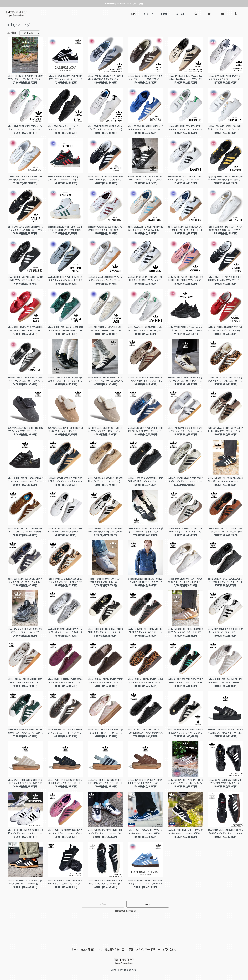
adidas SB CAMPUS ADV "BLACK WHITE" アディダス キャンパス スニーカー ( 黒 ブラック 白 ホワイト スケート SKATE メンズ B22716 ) (65, 77)
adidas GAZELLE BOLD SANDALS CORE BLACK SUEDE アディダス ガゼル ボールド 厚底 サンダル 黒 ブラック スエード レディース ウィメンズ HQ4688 (65, 781)
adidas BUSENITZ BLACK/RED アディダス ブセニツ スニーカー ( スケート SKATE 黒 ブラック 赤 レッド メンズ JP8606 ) (65, 178)
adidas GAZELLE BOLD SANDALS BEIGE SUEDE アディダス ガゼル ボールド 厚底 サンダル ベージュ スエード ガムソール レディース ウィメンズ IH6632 (25, 781)
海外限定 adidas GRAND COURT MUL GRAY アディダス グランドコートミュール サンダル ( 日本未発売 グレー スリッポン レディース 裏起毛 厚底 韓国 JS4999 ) (25, 429)
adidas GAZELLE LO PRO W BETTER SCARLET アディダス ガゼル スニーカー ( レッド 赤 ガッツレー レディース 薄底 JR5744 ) (225, 329)
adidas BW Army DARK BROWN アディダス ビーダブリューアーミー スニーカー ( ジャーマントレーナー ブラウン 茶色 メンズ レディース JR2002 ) (105, 279)
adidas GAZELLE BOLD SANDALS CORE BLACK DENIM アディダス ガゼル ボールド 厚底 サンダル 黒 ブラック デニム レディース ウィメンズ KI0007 (226, 731)
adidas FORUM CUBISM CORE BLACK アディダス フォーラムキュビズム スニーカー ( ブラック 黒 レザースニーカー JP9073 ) (145, 530)
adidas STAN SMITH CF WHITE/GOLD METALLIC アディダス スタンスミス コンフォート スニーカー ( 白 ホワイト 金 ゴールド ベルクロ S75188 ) (225, 128)
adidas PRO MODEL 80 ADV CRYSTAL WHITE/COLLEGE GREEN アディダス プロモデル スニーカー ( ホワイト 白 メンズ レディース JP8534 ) (65, 228)
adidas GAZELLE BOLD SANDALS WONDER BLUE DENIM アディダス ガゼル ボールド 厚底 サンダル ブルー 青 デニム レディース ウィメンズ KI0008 (105, 781)
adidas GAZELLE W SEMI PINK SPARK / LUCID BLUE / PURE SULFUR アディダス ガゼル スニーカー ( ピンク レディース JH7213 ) (185, 279)
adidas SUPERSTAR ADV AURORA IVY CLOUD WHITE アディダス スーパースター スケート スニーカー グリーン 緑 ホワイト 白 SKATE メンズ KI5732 (25, 731)
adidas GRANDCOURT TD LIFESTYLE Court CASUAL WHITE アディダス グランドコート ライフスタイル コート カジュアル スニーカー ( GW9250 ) (65, 530)
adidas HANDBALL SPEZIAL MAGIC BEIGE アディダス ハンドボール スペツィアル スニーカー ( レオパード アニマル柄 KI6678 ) (65, 580)
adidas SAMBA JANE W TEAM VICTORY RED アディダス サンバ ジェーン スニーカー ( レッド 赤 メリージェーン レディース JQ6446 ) (25, 329)
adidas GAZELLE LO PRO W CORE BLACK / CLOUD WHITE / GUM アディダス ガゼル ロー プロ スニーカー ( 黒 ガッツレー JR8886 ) (225, 279)
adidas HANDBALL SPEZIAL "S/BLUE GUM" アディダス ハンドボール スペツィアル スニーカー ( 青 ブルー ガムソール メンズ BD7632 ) (145, 882)
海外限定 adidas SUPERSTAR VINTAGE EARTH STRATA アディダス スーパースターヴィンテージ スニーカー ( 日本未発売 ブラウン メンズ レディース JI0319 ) (225, 429)
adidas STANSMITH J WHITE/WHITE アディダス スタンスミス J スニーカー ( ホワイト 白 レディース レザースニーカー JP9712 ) (105, 580)
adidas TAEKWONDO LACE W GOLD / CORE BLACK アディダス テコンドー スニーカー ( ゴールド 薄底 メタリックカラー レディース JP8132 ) (185, 480)
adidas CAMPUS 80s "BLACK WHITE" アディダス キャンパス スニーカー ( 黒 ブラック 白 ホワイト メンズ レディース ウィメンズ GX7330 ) (105, 882)
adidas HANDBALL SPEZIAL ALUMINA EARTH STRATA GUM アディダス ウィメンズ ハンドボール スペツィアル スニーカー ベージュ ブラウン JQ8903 (25, 681)
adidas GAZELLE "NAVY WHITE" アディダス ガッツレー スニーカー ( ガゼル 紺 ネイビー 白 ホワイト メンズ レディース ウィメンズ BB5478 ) (145, 832)
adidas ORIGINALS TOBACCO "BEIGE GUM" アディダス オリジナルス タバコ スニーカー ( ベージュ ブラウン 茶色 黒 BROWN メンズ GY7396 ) (25, 77)
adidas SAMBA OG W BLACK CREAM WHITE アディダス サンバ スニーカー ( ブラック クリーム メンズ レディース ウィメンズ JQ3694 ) (25, 228)
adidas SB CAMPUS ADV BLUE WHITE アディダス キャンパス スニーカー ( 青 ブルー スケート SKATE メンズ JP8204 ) (145, 128)
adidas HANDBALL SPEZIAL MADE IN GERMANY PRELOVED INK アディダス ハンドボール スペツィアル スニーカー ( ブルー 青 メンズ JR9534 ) (145, 429)
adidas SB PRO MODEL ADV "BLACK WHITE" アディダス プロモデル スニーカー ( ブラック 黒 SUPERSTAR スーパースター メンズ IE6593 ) (225, 781)
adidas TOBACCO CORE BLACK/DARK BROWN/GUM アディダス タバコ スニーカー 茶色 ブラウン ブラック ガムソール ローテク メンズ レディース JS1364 (145, 631)
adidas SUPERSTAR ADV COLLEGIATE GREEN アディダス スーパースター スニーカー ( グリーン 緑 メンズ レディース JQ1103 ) (65, 329)
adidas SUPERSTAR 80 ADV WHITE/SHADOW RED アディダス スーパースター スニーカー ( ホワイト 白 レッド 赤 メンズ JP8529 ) (105, 228)
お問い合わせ (169, 949)
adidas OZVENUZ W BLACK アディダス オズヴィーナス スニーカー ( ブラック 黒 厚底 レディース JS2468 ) (185, 329)
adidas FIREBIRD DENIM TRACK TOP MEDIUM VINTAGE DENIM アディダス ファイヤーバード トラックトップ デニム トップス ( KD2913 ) (145, 580)
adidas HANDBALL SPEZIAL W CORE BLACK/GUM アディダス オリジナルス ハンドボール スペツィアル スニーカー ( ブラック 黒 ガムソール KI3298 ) (65, 480)
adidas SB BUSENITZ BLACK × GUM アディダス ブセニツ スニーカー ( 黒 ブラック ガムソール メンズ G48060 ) (25, 882)
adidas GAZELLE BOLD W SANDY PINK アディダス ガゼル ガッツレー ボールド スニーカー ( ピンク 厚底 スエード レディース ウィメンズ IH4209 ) (105, 731)
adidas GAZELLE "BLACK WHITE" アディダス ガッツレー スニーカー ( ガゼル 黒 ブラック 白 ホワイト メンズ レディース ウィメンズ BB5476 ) (185, 832)
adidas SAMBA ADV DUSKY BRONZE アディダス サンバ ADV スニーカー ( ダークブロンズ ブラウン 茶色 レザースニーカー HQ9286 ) (225, 530)
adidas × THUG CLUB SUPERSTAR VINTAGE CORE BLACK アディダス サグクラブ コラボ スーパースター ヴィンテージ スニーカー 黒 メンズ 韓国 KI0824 (145, 731)
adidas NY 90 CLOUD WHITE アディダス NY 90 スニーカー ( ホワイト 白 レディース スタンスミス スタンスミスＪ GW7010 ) (185, 580)
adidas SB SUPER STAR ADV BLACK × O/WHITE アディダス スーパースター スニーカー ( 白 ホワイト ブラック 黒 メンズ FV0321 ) (65, 882)
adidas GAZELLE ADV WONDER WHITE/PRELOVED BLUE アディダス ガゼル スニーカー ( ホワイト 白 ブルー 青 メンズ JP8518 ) (145, 228)
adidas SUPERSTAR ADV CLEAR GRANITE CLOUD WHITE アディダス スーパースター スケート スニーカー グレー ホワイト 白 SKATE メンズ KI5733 (225, 681)
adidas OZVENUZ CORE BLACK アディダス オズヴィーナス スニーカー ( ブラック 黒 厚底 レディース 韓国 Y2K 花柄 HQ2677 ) (25, 631)
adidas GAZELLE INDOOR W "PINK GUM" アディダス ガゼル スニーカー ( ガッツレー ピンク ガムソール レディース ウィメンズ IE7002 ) (65, 832)
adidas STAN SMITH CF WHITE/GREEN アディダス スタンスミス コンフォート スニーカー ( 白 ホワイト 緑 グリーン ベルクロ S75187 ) (185, 128)
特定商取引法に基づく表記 (119, 949)
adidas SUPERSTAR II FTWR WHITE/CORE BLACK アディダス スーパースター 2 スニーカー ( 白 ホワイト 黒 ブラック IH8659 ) (185, 178)
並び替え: (12, 33)
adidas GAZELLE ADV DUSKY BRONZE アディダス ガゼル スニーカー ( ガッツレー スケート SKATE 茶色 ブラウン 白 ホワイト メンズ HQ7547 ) (25, 530)
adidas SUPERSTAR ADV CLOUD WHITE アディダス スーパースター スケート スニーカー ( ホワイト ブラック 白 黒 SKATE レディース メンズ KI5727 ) (226, 631)
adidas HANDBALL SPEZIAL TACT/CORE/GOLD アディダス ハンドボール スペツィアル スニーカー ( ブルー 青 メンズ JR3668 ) (65, 279)
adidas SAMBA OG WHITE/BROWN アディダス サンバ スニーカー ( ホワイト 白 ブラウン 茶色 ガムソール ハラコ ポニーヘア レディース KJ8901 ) (185, 379)
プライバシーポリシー (148, 949)
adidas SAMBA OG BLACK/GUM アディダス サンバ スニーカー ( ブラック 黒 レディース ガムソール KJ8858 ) (65, 379)
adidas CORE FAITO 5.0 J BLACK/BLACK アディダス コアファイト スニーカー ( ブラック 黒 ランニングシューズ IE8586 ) (225, 580)
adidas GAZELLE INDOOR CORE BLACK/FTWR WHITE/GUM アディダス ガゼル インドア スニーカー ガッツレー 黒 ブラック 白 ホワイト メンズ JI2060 (105, 178)
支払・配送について (92, 949)
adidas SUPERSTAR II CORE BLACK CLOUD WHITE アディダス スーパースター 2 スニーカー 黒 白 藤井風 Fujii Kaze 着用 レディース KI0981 (105, 631)
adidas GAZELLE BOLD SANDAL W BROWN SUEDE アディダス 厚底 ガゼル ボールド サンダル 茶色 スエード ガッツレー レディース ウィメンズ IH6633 (145, 781)
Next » (148, 904)
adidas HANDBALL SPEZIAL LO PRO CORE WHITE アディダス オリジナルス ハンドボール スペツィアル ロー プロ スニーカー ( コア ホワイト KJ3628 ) (185, 530)
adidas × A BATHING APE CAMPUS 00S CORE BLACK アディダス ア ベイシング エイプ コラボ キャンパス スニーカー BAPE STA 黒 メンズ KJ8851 (185, 731)
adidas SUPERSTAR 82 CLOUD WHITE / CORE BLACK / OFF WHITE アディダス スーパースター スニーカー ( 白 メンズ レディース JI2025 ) (145, 279)
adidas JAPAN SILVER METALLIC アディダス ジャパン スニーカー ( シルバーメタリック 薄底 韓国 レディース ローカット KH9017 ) (65, 631)
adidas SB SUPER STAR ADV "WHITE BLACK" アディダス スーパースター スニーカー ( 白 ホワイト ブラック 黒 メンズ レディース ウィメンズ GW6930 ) (25, 832)
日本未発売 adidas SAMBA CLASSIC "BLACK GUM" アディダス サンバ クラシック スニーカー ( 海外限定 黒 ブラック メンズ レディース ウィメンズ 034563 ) (225, 832)
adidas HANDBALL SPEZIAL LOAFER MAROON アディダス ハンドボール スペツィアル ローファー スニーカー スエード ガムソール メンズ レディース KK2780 (65, 681)
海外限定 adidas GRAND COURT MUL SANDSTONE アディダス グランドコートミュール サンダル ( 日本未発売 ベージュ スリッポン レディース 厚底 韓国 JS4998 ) (65, 429)
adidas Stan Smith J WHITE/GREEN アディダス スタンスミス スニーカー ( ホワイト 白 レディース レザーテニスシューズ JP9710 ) (145, 329)
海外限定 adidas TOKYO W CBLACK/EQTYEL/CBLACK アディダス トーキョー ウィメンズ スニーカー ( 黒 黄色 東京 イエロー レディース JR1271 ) (225, 178)
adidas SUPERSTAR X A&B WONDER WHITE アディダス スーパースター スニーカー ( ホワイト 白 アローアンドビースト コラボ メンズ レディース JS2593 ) (105, 329)
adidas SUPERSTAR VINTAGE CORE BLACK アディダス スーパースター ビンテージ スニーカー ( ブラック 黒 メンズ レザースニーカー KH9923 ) (25, 480)
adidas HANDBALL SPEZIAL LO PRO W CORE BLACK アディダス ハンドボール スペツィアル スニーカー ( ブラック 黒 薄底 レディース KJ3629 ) (225, 480)
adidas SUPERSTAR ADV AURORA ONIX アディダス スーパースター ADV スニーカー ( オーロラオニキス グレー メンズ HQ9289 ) (25, 580)
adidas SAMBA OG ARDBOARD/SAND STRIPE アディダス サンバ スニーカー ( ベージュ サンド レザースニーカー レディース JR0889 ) (105, 480)
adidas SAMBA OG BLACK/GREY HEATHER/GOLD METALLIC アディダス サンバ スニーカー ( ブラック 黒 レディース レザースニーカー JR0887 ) (145, 480)
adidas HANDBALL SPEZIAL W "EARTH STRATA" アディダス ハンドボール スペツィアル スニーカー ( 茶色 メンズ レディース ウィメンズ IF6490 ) (185, 781)
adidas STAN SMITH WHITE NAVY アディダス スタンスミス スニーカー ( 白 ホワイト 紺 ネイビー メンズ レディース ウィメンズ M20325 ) (225, 77)
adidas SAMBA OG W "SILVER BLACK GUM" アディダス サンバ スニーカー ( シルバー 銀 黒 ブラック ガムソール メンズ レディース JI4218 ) (105, 832)
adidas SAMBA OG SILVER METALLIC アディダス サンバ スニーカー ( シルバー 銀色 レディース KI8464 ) (25, 379)
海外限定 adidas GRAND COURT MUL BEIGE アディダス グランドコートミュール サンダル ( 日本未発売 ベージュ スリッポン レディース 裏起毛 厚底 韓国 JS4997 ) (105, 429)
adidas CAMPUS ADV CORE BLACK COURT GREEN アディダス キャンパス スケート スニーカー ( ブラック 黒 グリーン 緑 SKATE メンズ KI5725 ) (185, 681)
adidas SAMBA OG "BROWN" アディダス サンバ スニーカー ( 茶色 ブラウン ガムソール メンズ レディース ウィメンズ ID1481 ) (145, 77)
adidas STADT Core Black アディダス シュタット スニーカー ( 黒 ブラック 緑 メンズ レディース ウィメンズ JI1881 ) (65, 128)
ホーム (75, 949)
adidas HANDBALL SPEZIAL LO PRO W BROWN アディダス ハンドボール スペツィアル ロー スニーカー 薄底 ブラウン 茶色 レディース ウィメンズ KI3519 (185, 631)
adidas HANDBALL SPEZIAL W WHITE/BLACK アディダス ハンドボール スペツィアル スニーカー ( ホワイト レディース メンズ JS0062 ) (105, 379)
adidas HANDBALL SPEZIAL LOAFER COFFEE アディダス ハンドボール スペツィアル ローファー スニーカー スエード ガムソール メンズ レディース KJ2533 (105, 681)
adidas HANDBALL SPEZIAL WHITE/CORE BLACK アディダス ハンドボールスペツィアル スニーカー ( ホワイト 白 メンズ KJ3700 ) (105, 530)
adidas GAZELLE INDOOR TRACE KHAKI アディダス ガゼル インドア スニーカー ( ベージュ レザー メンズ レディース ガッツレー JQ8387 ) (145, 379)
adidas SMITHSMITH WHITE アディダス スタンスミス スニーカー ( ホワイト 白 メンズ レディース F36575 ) (226, 228)
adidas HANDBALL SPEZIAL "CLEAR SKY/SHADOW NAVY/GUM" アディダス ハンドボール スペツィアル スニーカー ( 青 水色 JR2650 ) (105, 77)
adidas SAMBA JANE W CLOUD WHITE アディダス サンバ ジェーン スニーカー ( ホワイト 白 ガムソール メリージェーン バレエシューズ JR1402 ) (185, 429)
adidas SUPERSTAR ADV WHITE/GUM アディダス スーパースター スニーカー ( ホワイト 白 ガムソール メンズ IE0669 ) (185, 228)
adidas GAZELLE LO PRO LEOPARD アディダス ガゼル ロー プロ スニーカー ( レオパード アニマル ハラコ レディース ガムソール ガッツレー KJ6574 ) (225, 379)
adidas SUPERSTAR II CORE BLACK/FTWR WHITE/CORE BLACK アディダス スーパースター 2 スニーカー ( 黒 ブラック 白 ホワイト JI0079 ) (145, 178)
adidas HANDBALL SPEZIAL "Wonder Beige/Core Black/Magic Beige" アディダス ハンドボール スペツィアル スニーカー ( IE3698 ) (185, 77)
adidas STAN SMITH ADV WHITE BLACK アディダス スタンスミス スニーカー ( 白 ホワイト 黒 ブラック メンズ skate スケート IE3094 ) (105, 128)
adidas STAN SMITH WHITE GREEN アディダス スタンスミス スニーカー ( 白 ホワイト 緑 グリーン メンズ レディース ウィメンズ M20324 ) (25, 128)
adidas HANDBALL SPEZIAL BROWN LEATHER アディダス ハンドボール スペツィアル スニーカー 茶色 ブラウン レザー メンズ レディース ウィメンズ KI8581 (65, 731)
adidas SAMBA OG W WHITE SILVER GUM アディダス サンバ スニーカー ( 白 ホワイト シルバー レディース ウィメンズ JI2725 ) (25, 178)
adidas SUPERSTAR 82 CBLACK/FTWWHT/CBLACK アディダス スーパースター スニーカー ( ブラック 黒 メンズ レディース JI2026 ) (25, 279)
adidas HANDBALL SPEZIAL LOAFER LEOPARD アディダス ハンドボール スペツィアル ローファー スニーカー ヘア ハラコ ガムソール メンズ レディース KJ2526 (145, 681)
